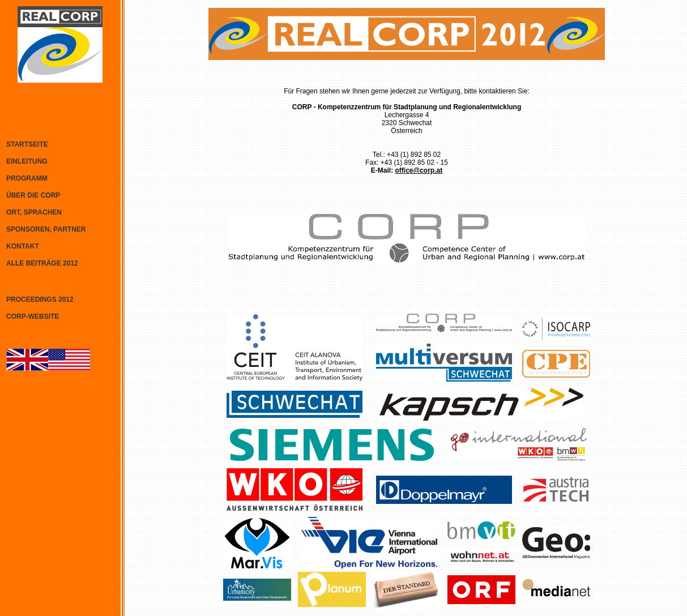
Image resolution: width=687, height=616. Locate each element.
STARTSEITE (27, 144)
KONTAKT (23, 246)
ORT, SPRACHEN (34, 212)
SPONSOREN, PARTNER (46, 229)
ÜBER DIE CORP (33, 195)
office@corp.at (419, 170)
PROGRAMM (27, 178)
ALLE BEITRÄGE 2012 (42, 263)
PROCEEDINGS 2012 (40, 300)
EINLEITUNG (27, 161)
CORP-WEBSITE (33, 316)
